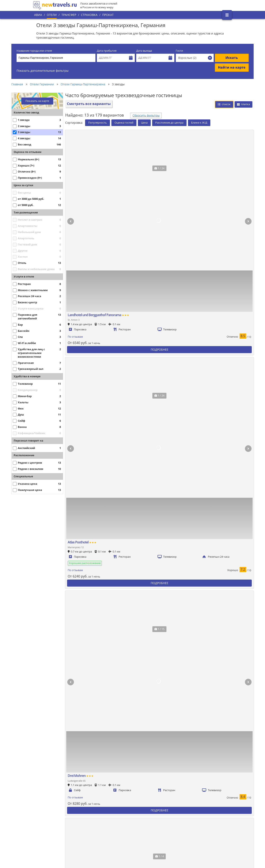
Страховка (89, 15)
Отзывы (99, 838)
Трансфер (69, 15)
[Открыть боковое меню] (227, 15)
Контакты (42, 833)
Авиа (38, 15)
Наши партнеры (47, 826)
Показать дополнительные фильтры (43, 71)
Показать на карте (37, 101)
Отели (52, 15)
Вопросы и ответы (106, 831)
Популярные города (107, 803)
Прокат (108, 15)
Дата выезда (144, 51)
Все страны (101, 810)
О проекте (43, 812)
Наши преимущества (50, 819)
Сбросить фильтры (146, 115)
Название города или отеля (34, 51)
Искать (232, 58)
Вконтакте (218, 796)
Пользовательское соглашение (114, 824)
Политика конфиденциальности (115, 817)
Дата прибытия (107, 51)
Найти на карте (232, 67)
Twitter (216, 803)
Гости (179, 51)
